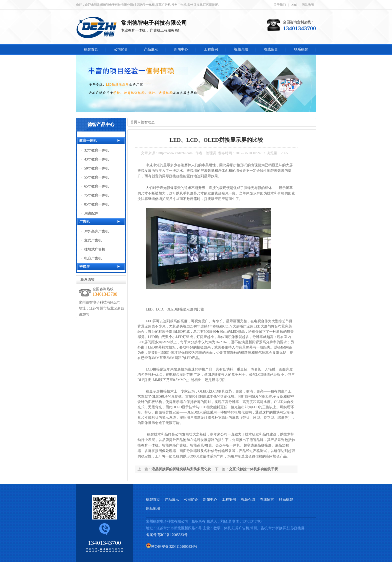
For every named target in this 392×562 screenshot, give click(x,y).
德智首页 (153, 500)
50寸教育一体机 (96, 168)
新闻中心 (210, 500)
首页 (134, 122)
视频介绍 (248, 500)
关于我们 (280, 5)
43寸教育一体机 (96, 159)
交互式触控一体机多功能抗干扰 (253, 469)
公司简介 (191, 500)
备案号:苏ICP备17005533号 (167, 535)
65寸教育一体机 (96, 186)
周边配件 (91, 213)
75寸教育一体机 (96, 195)
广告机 (84, 222)
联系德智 (87, 280)
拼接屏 (84, 267)
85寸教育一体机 (96, 204)
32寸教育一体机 (96, 150)
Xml (294, 5)
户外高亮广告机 (96, 231)
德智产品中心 (101, 124)
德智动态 (148, 122)
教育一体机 (88, 141)
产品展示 (172, 500)
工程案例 (229, 500)
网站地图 (308, 5)
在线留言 (267, 500)
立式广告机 (93, 240)
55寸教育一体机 (96, 177)
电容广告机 (93, 258)
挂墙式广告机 (95, 249)
